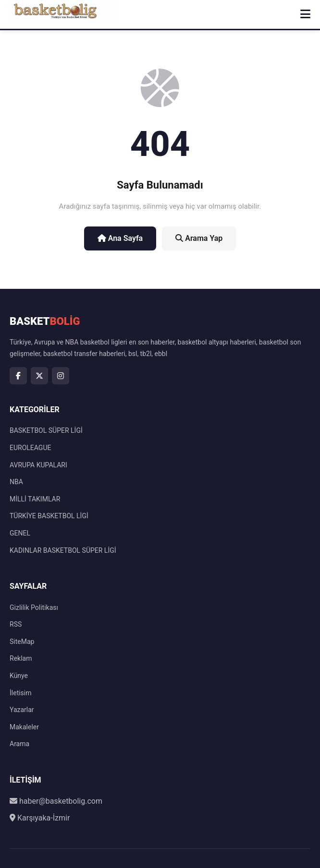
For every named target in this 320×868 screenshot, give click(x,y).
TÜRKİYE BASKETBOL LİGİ (49, 516)
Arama (19, 744)
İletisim (21, 693)
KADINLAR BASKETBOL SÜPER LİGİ (63, 550)
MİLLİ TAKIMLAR (35, 499)
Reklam (21, 658)
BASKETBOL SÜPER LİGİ (46, 430)
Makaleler (24, 727)
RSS (16, 624)
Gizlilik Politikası (34, 607)
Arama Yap (199, 238)
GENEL (20, 533)
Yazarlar (22, 710)
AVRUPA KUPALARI (38, 465)
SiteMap (22, 642)
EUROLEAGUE (30, 448)
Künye (19, 676)
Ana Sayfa (120, 238)
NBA (16, 482)
